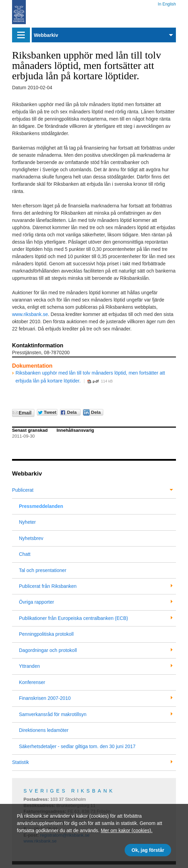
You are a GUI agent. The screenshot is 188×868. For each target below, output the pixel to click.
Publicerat (23, 490)
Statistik (20, 762)
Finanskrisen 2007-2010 (45, 698)
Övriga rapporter (36, 602)
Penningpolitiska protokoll (46, 634)
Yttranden (29, 666)
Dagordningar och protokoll (48, 650)
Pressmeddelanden (41, 506)
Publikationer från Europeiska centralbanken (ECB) (74, 618)
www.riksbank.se (30, 314)
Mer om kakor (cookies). (127, 830)
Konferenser (32, 682)
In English (167, 3)
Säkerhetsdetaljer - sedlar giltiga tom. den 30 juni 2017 (77, 746)
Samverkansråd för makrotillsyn (53, 714)
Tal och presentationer (43, 570)
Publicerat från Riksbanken (48, 586)
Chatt (25, 554)
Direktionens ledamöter (44, 730)
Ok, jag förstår (148, 850)
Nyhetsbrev (31, 538)
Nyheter (27, 522)
